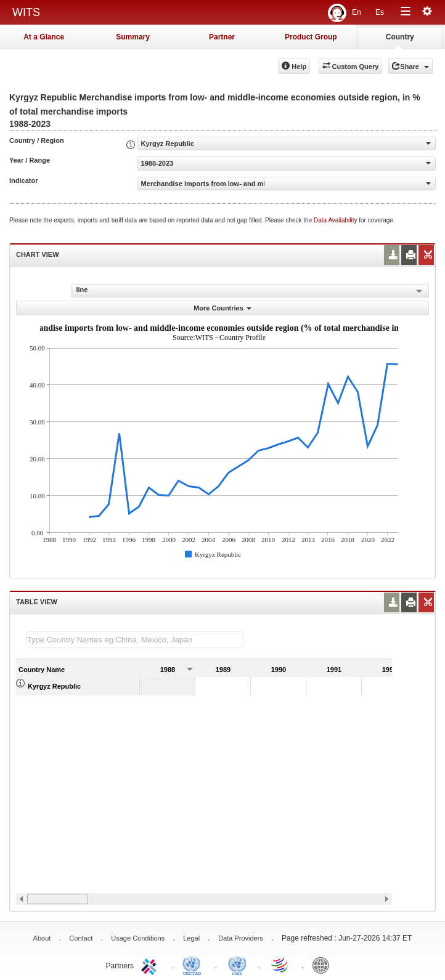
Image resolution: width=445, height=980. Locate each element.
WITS (26, 12)
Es (380, 12)
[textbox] (135, 640)
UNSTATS (237, 965)
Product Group (311, 37)
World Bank (324, 965)
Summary (133, 37)
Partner (222, 37)
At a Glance (44, 37)
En (357, 12)
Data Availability (336, 220)
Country (400, 37)
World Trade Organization (280, 965)
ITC (151, 965)
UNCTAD (194, 965)
